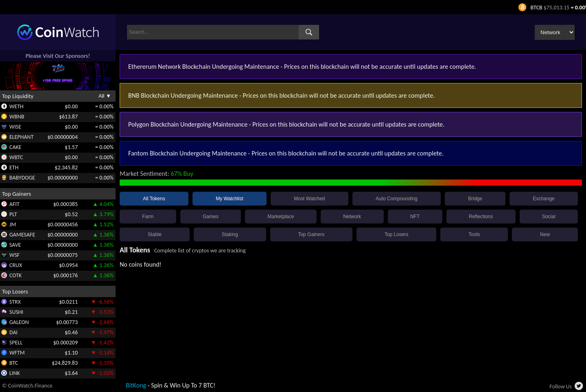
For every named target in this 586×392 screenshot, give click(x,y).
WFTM (17, 353)
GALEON (19, 322)
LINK (15, 373)
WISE (15, 127)
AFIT (14, 204)
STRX (15, 302)
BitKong (136, 385)
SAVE (15, 245)
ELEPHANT (21, 137)
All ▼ (105, 96)
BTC (14, 363)
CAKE (15, 147)
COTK (15, 275)
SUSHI (16, 312)
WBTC (16, 157)
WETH (16, 106)
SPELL (16, 343)
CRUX (16, 265)
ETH (14, 168)
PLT (13, 214)
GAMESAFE (22, 235)
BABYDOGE (22, 178)
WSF (14, 255)
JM (13, 224)
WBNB (17, 117)
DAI (13, 332)
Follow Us (561, 387)
